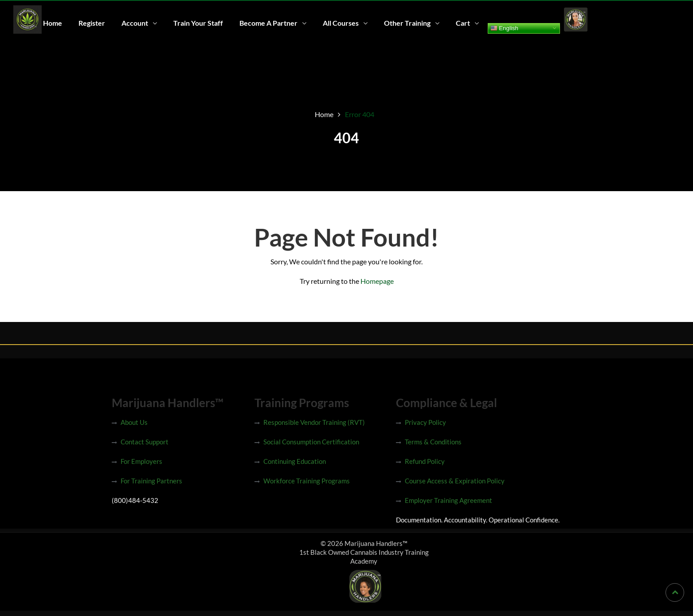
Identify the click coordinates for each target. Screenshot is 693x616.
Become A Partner (268, 23)
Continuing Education (295, 461)
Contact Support (145, 442)
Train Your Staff (198, 23)
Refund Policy (425, 461)
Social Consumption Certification (311, 442)
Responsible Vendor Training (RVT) (314, 422)
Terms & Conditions (433, 442)
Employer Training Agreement (448, 500)
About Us (134, 422)
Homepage (377, 281)
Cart (463, 23)
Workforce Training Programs (307, 481)
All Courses (341, 23)
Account (135, 23)
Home (53, 23)
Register (92, 23)
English (504, 28)
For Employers (141, 461)
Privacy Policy (425, 422)
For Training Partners (151, 481)
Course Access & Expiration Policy (455, 481)
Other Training (407, 23)
